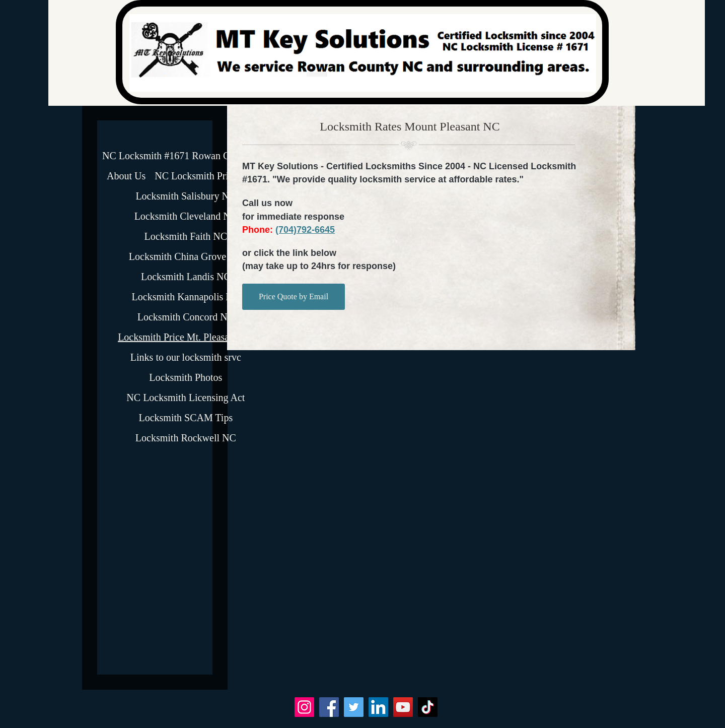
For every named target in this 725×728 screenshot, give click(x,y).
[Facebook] (329, 707)
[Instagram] (304, 707)
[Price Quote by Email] (294, 297)
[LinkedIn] (378, 707)
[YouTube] (403, 707)
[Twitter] (354, 707)
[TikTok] (428, 707)
